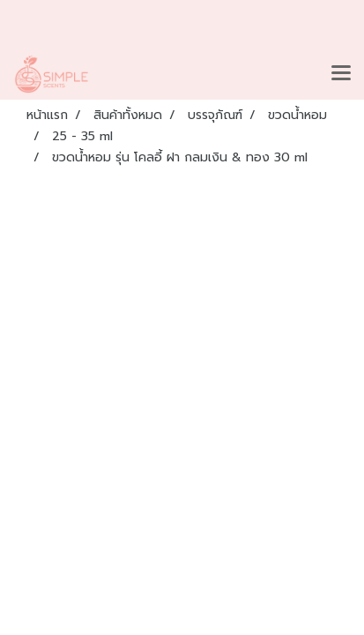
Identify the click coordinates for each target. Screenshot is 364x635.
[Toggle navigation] (341, 74)
